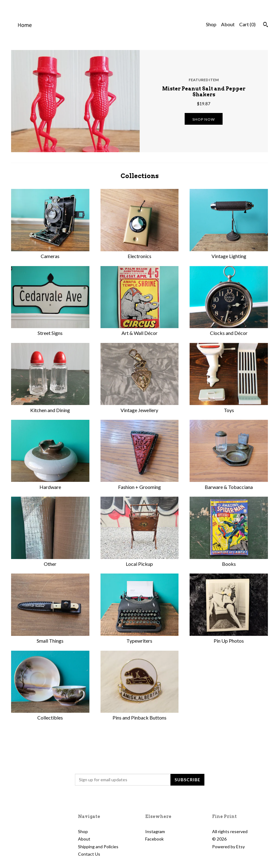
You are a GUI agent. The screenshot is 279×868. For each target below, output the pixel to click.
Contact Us (89, 854)
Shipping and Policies (98, 847)
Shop (211, 24)
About (228, 24)
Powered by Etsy (228, 847)
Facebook (154, 839)
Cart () (247, 24)
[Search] (266, 25)
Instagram (155, 831)
